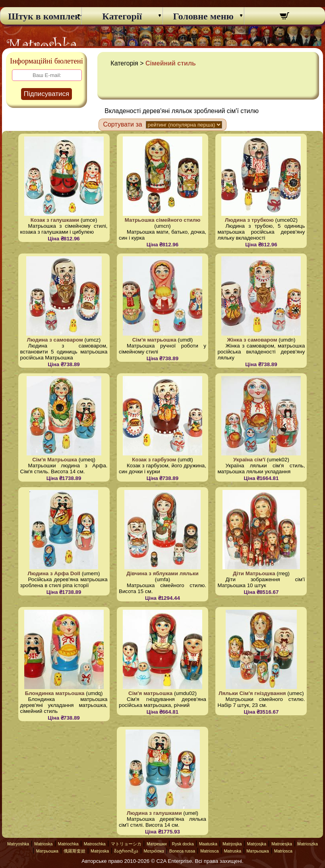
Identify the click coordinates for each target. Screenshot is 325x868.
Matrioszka (308, 844)
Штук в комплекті (41, 16)
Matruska (232, 851)
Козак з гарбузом (154, 460)
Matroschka (95, 844)
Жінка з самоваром (252, 340)
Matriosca (209, 851)
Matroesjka (282, 844)
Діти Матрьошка (254, 573)
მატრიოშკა (126, 851)
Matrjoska (100, 851)
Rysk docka (183, 844)
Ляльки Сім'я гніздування (252, 693)
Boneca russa (182, 851)
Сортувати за (122, 124)
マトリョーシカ (126, 844)
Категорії (122, 16)
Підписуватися (47, 94)
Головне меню (203, 16)
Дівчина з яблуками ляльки (162, 573)
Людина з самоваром (55, 340)
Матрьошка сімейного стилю (163, 220)
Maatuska (208, 844)
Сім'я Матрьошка (55, 460)
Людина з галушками (154, 813)
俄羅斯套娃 (74, 851)
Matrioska (43, 844)
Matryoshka (18, 844)
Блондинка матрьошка (55, 693)
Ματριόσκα (154, 851)
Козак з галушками (55, 220)
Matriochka (68, 844)
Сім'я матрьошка (154, 340)
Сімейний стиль (171, 63)
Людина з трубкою (249, 220)
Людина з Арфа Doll (54, 573)
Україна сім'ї (249, 460)
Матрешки (157, 844)
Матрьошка (47, 851)
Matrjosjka (232, 844)
